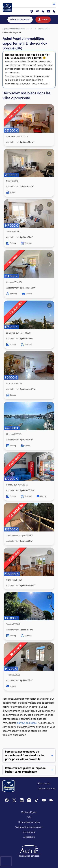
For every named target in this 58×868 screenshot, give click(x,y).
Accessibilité (29, 837)
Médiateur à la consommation (29, 827)
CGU (29, 817)
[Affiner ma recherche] (20, 20)
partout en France (27, 723)
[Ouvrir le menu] (54, 4)
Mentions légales (29, 812)
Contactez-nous (47, 788)
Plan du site (44, 783)
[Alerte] (43, 20)
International (29, 832)
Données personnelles (29, 822)
